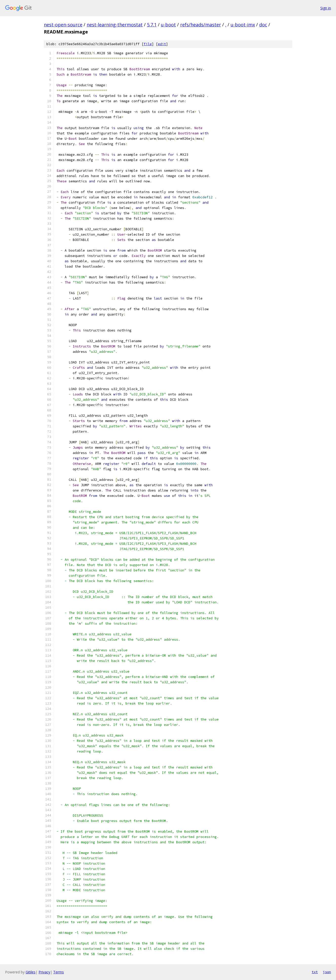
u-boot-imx (243, 25)
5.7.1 (152, 25)
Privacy (44, 972)
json (327, 972)
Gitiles (31, 972)
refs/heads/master (201, 25)
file (148, 44)
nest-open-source (63, 25)
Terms (59, 972)
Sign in (326, 8)
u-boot (168, 25)
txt (315, 972)
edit (162, 44)
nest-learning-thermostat (115, 25)
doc (263, 25)
